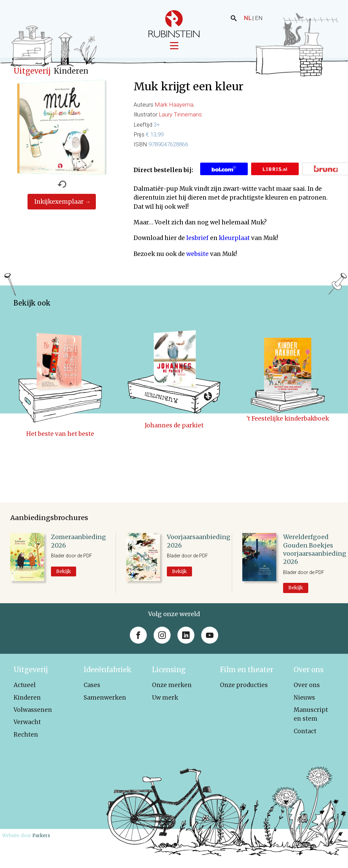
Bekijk (64, 576)
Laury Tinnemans (180, 119)
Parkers (41, 841)
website (197, 259)
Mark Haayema (174, 110)
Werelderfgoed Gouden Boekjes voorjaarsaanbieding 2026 (315, 554)
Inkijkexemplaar (59, 207)
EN (259, 18)
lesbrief (197, 243)
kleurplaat (234, 243)
